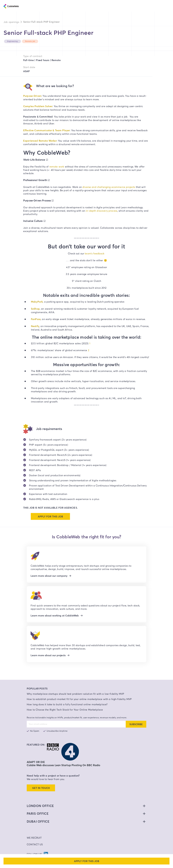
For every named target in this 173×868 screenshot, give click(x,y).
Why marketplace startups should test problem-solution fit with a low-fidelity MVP (75, 694)
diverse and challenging (97, 187)
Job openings (11, 22)
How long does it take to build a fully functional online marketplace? (67, 704)
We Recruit (34, 838)
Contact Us (35, 844)
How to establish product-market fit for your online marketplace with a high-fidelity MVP (79, 699)
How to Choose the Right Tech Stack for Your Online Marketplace (65, 710)
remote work (57, 167)
